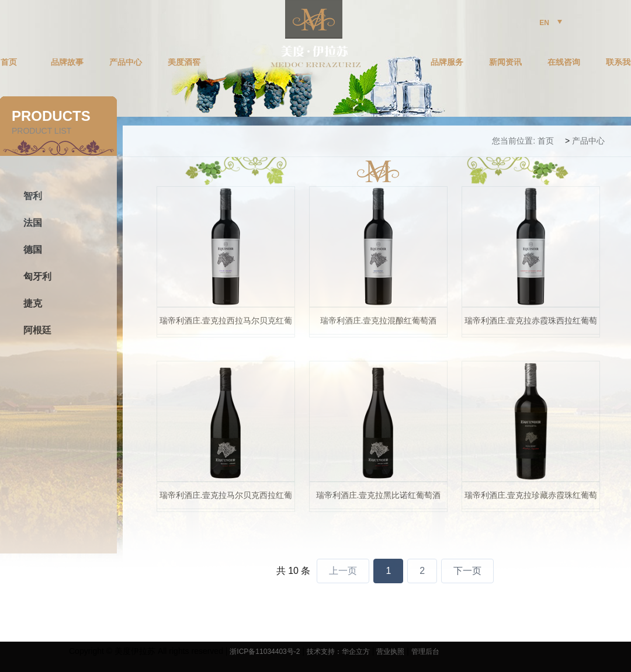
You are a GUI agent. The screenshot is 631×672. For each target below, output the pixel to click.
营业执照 (390, 652)
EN (551, 23)
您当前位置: (514, 141)
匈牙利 (37, 276)
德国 (33, 250)
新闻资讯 (505, 62)
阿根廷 (37, 330)
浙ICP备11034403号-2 (265, 652)
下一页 (467, 571)
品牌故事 (67, 62)
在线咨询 (564, 62)
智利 (33, 196)
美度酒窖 (184, 62)
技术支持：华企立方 (338, 652)
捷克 (33, 303)
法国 (33, 223)
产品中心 (126, 62)
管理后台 (425, 652)
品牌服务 (447, 62)
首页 (546, 141)
